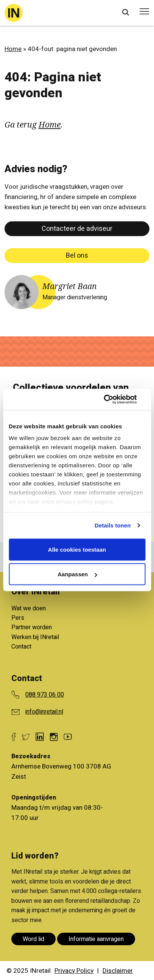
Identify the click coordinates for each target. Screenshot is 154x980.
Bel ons (77, 256)
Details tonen (113, 525)
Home (13, 49)
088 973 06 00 (45, 695)
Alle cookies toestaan (77, 549)
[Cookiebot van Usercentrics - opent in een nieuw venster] (112, 400)
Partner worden (32, 627)
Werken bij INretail (35, 637)
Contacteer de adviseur (77, 229)
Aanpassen (77, 574)
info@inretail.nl (44, 712)
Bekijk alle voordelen (71, 600)
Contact (21, 647)
